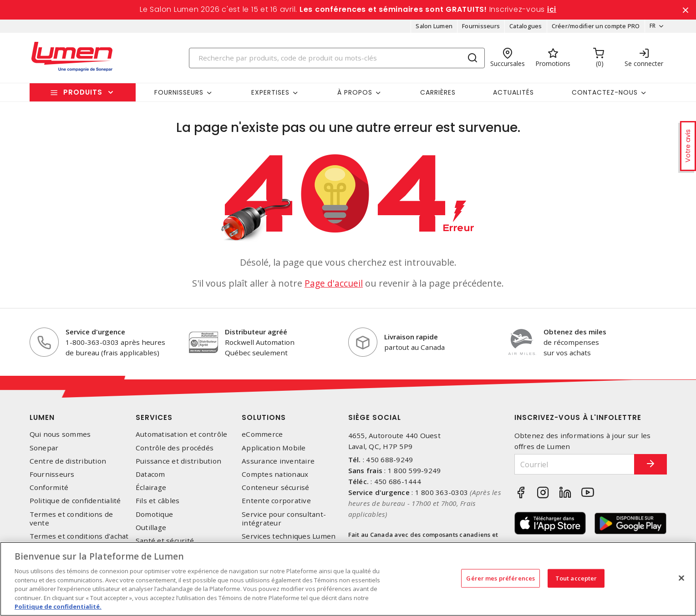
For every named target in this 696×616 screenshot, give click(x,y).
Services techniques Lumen (289, 539)
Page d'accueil (334, 286)
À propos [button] (355, 95)
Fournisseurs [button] (179, 95)
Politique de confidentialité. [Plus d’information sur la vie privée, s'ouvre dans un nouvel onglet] (58, 606)
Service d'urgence (95, 335)
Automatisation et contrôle (182, 437)
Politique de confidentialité (75, 504)
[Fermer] (681, 578)
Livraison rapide (411, 340)
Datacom (150, 477)
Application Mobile (274, 451)
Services (154, 421)
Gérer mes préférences (500, 578)
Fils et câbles (158, 504)
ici (552, 11)
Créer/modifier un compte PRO (593, 29)
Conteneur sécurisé (276, 491)
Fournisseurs (478, 29)
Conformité (49, 491)
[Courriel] (568, 467)
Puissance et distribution (178, 464)
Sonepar (44, 451)
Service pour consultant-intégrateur (284, 521)
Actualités (513, 95)
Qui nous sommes (60, 437)
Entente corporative (276, 504)
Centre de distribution (68, 464)
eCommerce (262, 437)
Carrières (438, 95)
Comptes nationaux (275, 477)
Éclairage (151, 491)
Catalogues (523, 29)
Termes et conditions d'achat (79, 539)
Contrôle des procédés (175, 451)
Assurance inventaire (278, 464)
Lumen (42, 421)
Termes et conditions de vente (71, 521)
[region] (348, 579)
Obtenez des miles (575, 335)
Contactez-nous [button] (605, 95)
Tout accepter (576, 578)
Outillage (151, 530)
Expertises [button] (270, 95)
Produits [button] (83, 95)
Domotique (154, 517)
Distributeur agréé (256, 335)
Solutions (264, 421)
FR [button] (650, 29)
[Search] (337, 61)
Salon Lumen (431, 29)
